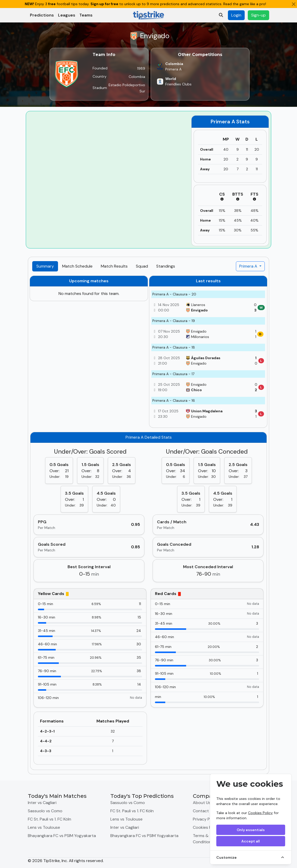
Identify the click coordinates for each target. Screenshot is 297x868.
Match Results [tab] (114, 266)
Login (236, 15)
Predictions (42, 15)
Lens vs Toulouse (44, 827)
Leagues (67, 15)
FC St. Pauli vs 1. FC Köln (49, 819)
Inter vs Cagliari (42, 803)
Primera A (249, 266)
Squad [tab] (142, 266)
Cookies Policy (260, 813)
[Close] (294, 4)
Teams (86, 15)
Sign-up (258, 15)
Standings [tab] (166, 266)
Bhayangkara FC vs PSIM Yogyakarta (62, 836)
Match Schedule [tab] (77, 266)
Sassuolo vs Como (45, 811)
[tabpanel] (148, 523)
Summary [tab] (45, 266)
